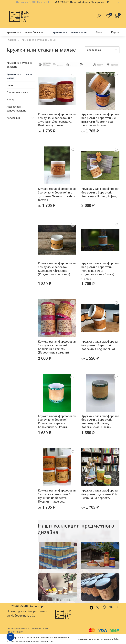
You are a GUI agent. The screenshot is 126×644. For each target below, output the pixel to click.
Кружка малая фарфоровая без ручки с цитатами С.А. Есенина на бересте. (100, 494)
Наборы (11, 99)
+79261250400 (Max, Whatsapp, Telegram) (78, 2)
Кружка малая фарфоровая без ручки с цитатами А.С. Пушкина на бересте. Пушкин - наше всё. (57, 496)
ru (109, 2)
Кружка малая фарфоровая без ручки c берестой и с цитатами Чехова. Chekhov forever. (57, 194)
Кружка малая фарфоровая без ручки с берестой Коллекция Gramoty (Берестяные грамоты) (57, 347)
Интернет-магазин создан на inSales (99, 639)
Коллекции (13, 118)
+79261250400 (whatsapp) (27, 606)
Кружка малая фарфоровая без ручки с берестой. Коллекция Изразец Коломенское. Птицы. (57, 422)
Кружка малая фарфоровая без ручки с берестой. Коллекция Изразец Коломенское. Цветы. (100, 422)
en (118, 2)
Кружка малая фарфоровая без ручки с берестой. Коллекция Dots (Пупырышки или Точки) (100, 269)
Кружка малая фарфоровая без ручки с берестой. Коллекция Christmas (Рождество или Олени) (57, 269)
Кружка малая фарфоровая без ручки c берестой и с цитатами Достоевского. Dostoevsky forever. (57, 120)
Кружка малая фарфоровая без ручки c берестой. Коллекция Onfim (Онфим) (100, 192)
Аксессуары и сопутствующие (16, 109)
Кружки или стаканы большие (25, 32)
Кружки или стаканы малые (70, 32)
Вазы (99, 32)
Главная (11, 40)
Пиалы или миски (17, 92)
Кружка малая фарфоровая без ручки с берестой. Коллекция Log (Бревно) (100, 345)
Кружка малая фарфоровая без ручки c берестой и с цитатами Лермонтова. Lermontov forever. (100, 120)
